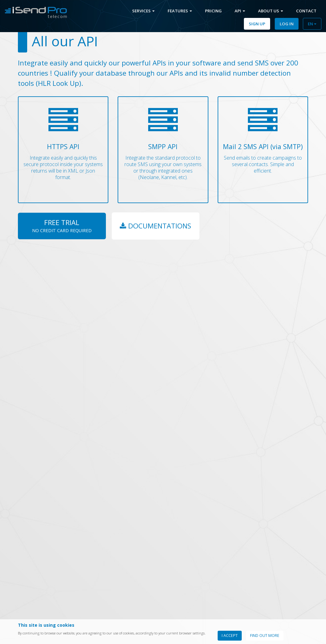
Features (180, 11)
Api (240, 11)
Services (143, 11)
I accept (230, 636)
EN (312, 24)
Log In (287, 24)
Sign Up (257, 24)
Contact (306, 11)
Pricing (213, 11)
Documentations (156, 226)
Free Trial (62, 225)
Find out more (265, 636)
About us (271, 11)
